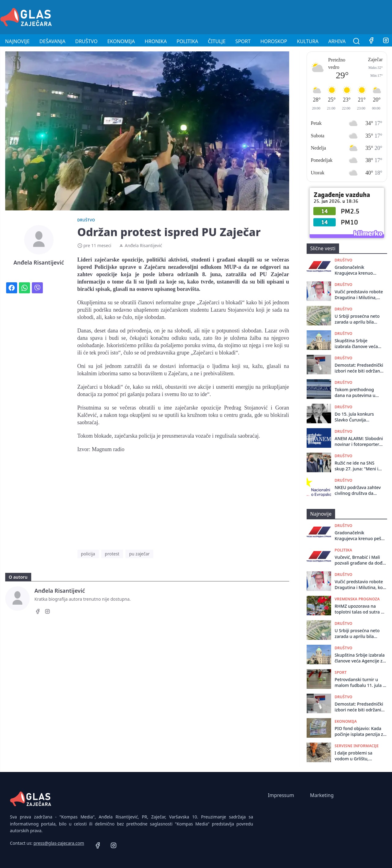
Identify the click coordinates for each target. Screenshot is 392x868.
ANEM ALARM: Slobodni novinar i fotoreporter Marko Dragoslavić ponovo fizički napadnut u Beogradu (359, 441)
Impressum (281, 795)
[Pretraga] (357, 41)
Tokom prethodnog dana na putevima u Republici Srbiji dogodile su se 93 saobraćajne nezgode (357, 393)
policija (88, 554)
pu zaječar (139, 554)
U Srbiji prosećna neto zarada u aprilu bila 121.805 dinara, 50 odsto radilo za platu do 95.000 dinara (359, 319)
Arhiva (337, 41)
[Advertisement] (281, 16)
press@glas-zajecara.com (59, 843)
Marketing (322, 795)
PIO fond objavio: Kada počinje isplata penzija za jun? (360, 731)
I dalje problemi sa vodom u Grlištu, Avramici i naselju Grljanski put (354, 756)
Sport (243, 41)
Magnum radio (108, 449)
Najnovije (17, 41)
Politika (187, 41)
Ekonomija (121, 41)
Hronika (156, 41)
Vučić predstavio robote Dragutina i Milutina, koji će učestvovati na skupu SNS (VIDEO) (359, 295)
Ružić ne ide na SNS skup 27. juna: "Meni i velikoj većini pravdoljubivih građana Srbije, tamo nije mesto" (358, 466)
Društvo (86, 41)
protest (112, 554)
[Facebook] (371, 41)
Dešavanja (52, 41)
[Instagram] (47, 612)
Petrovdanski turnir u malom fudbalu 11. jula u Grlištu (360, 683)
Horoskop (274, 41)
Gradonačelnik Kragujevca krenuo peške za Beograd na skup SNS (356, 270)
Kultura (308, 41)
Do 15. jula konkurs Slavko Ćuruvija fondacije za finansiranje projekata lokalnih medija (357, 417)
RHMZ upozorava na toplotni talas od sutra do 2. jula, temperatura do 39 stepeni (360, 609)
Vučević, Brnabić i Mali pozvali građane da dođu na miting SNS (360, 560)
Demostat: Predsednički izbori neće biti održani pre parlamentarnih (359, 368)
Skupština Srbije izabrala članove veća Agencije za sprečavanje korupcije (359, 344)
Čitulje (217, 41)
